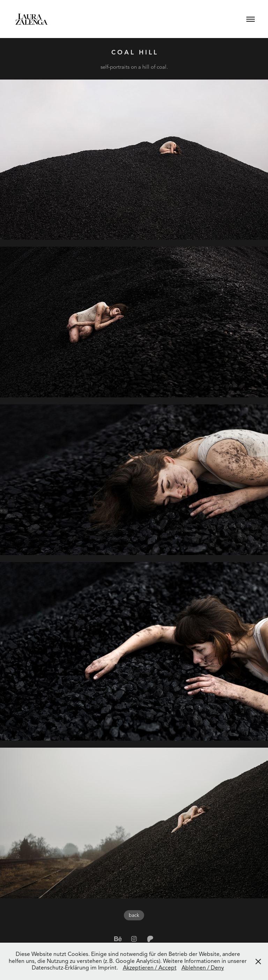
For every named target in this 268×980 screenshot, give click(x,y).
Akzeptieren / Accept (150, 968)
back (134, 915)
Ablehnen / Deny (203, 968)
